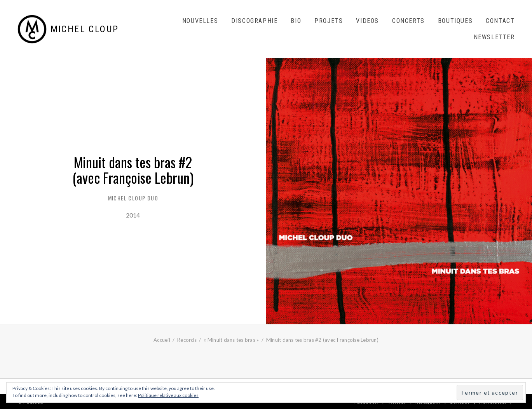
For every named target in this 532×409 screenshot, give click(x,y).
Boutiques (455, 21)
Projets (329, 21)
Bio (296, 21)
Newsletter (494, 37)
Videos (367, 21)
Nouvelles (200, 21)
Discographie (254, 21)
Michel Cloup (85, 29)
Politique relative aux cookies (168, 395)
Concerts (408, 21)
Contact (500, 21)
